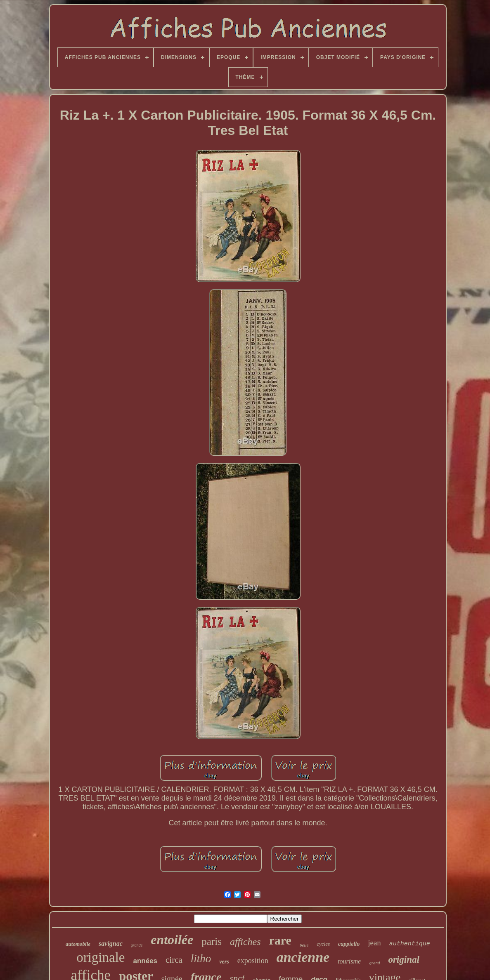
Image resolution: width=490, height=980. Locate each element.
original (404, 960)
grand (374, 963)
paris (212, 941)
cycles (323, 944)
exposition (253, 961)
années (145, 961)
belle (304, 945)
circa (174, 960)
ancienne (303, 957)
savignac (111, 943)
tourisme (349, 961)
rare (280, 940)
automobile (78, 944)
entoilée (172, 940)
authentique (410, 944)
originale (101, 957)
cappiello (349, 944)
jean (374, 943)
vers (224, 962)
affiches (245, 942)
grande (137, 945)
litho (201, 959)
